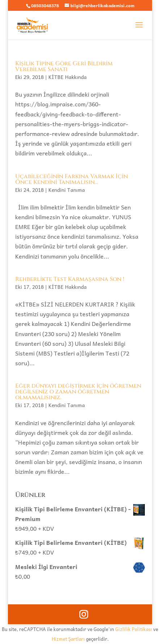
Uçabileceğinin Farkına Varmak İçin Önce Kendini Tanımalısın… (72, 179)
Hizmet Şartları (68, 639)
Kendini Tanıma (67, 190)
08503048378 (45, 5)
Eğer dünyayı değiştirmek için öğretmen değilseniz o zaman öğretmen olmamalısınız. (78, 392)
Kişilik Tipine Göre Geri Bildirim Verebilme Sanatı (64, 66)
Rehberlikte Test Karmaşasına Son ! (70, 279)
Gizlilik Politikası (134, 629)
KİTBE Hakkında (68, 77)
